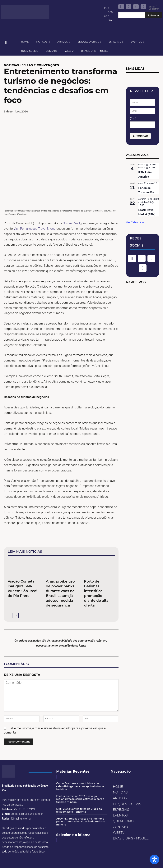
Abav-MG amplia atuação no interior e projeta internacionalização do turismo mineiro (81, 822)
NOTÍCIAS (12, 65)
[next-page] (16, 615)
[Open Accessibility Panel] (154, 859)
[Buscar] (154, 15)
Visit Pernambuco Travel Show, (34, 229)
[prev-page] (10, 615)
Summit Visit (72, 223)
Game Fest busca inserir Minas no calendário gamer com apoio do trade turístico (80, 786)
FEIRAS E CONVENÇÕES (40, 65)
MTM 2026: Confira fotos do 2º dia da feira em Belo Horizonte (79, 810)
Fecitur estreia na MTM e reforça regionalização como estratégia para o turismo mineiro (80, 799)
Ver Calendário (135, 222)
